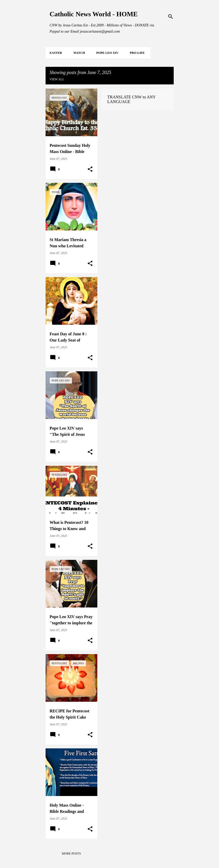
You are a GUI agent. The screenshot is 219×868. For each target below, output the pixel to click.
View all (57, 79)
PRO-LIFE (137, 53)
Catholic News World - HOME (94, 14)
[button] (90, 169)
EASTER (56, 53)
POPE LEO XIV (107, 53)
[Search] (171, 17)
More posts (71, 853)
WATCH (79, 53)
